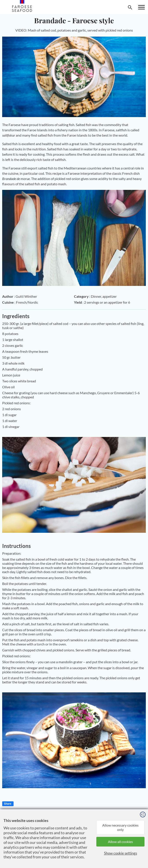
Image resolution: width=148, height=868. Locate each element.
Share (8, 804)
